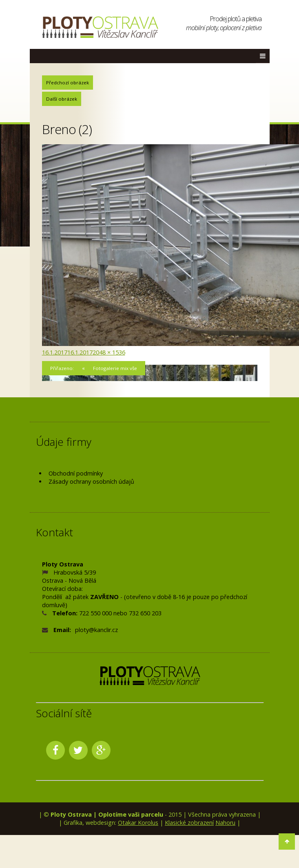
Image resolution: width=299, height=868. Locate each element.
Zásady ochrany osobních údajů (91, 481)
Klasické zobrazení (189, 823)
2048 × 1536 (109, 352)
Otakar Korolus (138, 823)
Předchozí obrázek (68, 83)
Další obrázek (62, 99)
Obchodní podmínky (76, 473)
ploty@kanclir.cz (96, 630)
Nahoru (225, 823)
